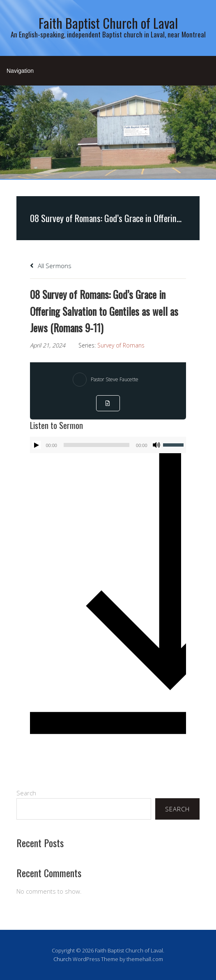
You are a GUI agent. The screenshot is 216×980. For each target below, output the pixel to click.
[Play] (37, 445)
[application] (108, 445)
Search (26, 793)
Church (62, 959)
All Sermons (51, 266)
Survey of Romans (121, 345)
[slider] (97, 445)
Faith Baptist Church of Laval (108, 23)
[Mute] (156, 445)
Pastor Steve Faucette (115, 379)
